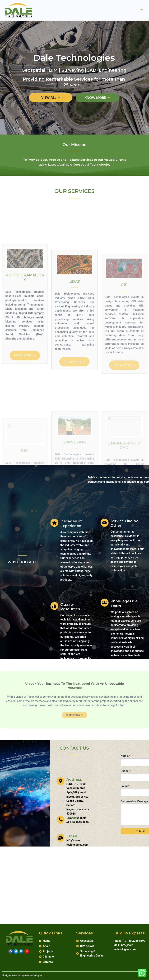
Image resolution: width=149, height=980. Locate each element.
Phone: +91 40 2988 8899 (129, 941)
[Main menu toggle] (142, 10)
